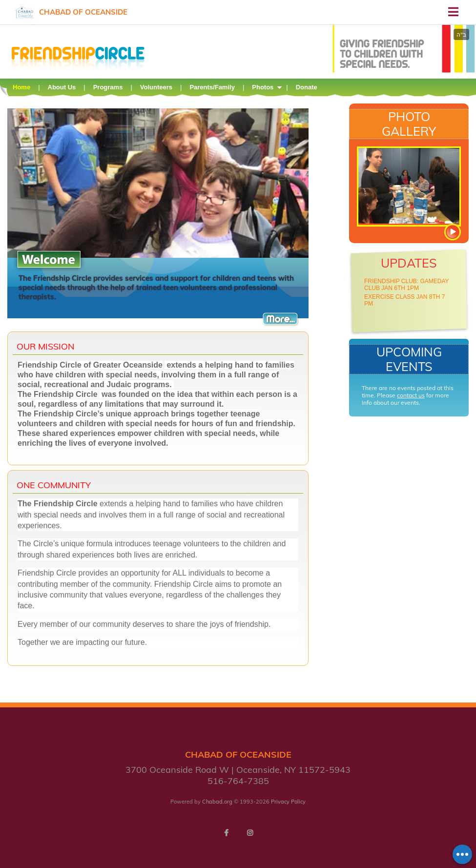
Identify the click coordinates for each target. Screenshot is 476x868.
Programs (108, 87)
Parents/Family (212, 87)
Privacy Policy (288, 802)
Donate (307, 87)
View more (452, 232)
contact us (411, 395)
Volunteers (156, 87)
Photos (263, 87)
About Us (62, 87)
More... (280, 319)
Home (21, 87)
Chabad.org (217, 802)
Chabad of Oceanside (83, 12)
